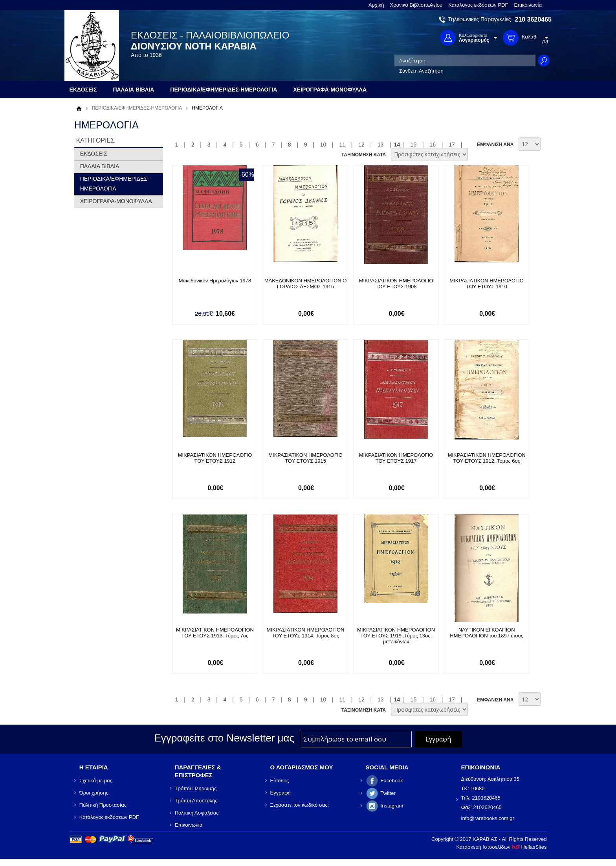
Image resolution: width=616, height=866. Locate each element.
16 (433, 145)
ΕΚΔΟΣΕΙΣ (94, 154)
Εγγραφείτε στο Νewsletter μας (224, 738)
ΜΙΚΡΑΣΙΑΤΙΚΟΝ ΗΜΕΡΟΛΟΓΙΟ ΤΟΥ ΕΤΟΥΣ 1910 (487, 284)
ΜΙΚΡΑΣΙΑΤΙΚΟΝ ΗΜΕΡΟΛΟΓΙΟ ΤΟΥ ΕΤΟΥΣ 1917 (396, 458)
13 (381, 145)
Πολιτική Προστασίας (103, 805)
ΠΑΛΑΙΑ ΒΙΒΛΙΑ (100, 166)
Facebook (392, 781)
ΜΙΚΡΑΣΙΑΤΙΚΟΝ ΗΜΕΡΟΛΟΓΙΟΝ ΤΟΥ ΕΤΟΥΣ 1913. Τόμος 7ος (215, 633)
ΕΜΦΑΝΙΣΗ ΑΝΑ (495, 145)
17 (452, 145)
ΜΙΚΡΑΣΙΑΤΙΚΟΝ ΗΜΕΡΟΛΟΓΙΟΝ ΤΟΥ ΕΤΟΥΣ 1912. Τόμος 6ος (487, 458)
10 (323, 145)
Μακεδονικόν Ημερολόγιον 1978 (215, 281)
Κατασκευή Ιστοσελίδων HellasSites (502, 847)
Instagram (392, 806)
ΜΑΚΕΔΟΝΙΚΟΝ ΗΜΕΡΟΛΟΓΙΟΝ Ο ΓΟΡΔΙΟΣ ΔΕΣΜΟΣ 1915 (306, 284)
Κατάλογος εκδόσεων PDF (478, 5)
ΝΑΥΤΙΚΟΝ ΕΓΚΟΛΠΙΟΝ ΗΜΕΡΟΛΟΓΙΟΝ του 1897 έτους (487, 633)
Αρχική (376, 5)
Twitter (388, 793)
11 (342, 145)
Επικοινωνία (528, 5)
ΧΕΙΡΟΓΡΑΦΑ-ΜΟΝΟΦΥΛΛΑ (116, 201)
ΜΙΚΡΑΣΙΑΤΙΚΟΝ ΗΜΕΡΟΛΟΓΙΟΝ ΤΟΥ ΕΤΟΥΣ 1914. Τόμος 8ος (306, 633)
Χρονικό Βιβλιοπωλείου (416, 5)
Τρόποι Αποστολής (196, 801)
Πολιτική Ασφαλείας (197, 813)
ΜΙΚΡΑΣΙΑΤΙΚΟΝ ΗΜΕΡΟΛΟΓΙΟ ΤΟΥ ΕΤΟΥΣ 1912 (215, 458)
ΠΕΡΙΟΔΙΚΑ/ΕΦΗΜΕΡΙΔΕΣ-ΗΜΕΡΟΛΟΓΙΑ (137, 108)
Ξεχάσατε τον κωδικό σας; (300, 805)
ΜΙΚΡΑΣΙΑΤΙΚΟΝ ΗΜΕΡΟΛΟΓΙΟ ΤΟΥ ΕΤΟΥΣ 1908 (396, 284)
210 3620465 (533, 19)
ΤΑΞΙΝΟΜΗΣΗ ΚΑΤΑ (364, 155)
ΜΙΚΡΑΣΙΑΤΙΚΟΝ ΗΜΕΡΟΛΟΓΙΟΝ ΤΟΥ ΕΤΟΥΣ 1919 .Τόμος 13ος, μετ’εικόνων (396, 636)
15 (414, 145)
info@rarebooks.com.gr (488, 818)
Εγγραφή (280, 793)
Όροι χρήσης (94, 793)
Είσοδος (280, 781)
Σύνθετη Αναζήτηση (421, 71)
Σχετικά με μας (96, 781)
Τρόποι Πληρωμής (196, 788)
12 (361, 145)
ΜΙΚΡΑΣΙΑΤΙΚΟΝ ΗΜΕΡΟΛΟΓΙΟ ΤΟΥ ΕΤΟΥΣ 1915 (305, 458)
